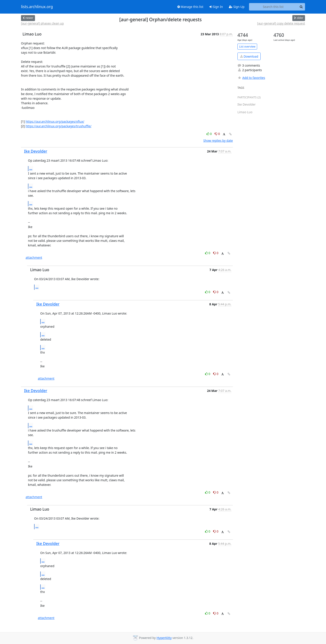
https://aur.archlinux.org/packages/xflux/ (55, 121)
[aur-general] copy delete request (281, 23)
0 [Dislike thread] (217, 134)
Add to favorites (251, 78)
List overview (247, 47)
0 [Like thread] (210, 134)
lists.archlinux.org (37, 7)
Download (249, 56)
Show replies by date (218, 141)
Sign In (216, 7)
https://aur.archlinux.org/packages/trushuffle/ (58, 126)
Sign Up (237, 7)
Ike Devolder (36, 151)
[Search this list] (273, 7)
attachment (34, 257)
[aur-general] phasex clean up (42, 23)
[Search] (301, 7)
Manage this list (190, 7)
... (31, 168)
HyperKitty (164, 638)
